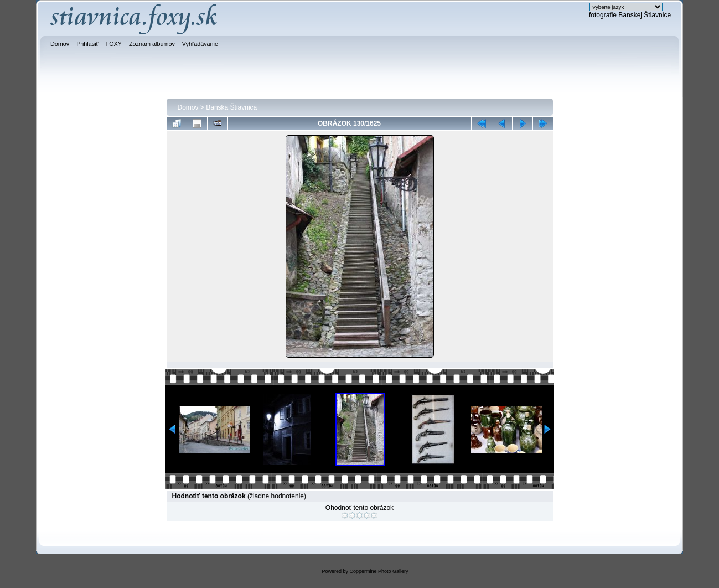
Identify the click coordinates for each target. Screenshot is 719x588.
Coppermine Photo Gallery (379, 571)
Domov (188, 107)
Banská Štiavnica (231, 107)
